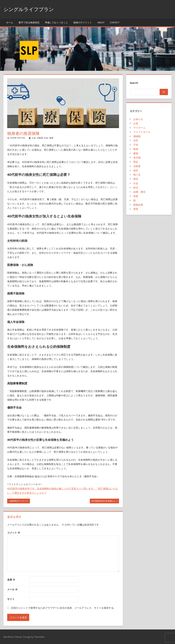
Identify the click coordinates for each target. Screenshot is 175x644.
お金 (34, 138)
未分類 (137, 158)
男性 (136, 179)
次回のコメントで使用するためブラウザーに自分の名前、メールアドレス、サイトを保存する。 (63, 608)
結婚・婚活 (139, 192)
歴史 (136, 162)
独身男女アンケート (19, 501)
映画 (136, 149)
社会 (46, 138)
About (101, 22)
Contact (115, 22)
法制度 (40, 138)
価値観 (137, 136)
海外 (136, 170)
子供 (136, 145)
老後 (51, 138)
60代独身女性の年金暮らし (104, 501)
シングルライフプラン (30, 9)
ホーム (10, 22)
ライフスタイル (142, 132)
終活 (136, 188)
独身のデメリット (83, 22)
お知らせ (138, 119)
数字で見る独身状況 (29, 22)
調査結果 (138, 205)
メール (12, 589)
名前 (11, 580)
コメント (14, 533)
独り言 (137, 175)
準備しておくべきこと (56, 22)
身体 (136, 209)
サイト (11, 599)
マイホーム (139, 128)
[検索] (164, 92)
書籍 (136, 153)
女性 (136, 140)
